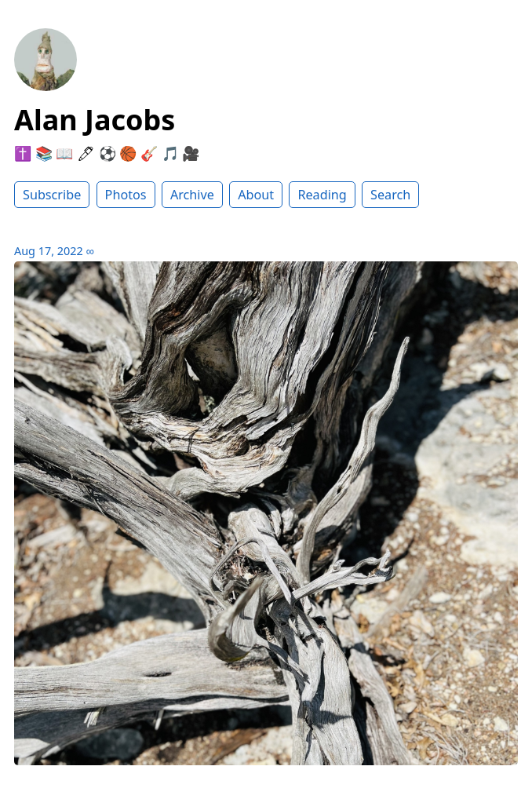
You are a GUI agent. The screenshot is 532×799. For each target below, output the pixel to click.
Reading (322, 195)
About (256, 195)
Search (390, 195)
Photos (126, 195)
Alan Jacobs (95, 120)
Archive (192, 195)
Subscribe (52, 195)
